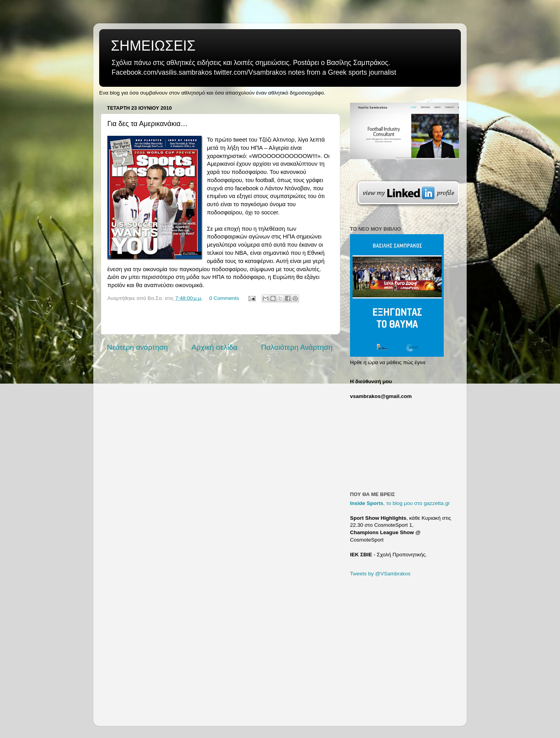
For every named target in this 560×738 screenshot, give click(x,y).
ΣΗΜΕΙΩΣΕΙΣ (153, 46)
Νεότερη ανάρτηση (137, 347)
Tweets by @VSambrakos (380, 574)
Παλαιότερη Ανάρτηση (297, 347)
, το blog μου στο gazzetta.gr (400, 503)
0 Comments (224, 298)
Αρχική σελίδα (215, 347)
